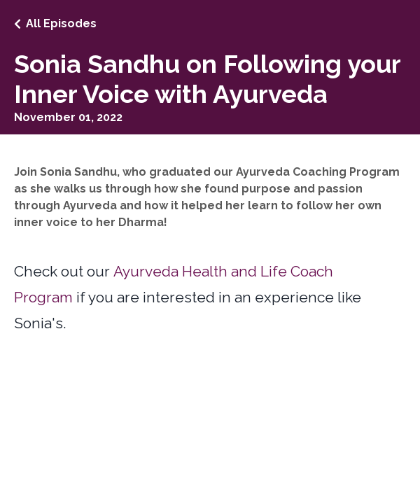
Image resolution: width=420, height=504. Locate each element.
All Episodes (61, 23)
